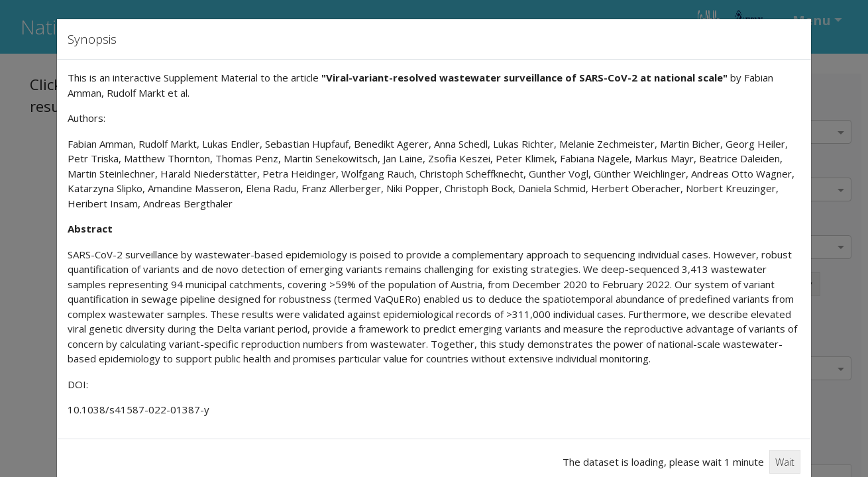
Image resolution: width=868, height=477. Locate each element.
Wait (785, 462)
